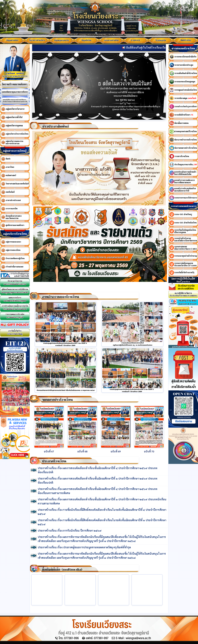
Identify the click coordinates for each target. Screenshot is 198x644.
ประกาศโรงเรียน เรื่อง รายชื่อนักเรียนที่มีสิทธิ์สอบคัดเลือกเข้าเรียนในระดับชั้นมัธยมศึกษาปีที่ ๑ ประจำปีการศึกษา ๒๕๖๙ (102, 522)
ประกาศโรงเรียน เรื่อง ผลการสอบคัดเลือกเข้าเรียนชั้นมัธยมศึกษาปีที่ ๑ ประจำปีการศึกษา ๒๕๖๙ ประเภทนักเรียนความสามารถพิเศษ (102, 501)
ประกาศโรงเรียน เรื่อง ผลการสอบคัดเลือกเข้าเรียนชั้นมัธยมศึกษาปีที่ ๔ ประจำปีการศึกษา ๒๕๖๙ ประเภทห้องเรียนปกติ (98, 470)
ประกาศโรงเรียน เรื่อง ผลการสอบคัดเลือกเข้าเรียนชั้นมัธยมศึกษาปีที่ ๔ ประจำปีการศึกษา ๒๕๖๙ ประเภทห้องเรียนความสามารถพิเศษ (98, 491)
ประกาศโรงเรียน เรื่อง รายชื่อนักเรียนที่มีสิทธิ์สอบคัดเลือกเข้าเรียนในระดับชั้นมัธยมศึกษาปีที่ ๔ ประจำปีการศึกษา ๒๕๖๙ (102, 512)
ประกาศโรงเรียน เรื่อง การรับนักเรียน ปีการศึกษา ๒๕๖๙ (70, 530)
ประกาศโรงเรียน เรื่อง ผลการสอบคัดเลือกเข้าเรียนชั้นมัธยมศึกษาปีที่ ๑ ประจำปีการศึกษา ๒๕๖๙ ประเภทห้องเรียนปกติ (98, 480)
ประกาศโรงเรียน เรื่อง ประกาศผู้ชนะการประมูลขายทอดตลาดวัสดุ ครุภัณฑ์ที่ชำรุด (84, 547)
